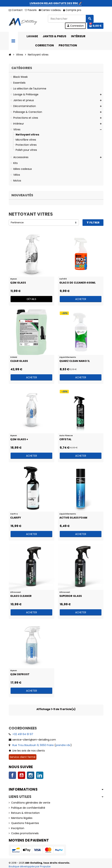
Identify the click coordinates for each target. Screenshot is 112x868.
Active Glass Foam (73, 518)
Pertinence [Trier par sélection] (17, 222)
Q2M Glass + (19, 439)
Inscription (18, 828)
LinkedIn (40, 775)
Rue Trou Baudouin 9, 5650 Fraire (33, 745)
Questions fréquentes (25, 823)
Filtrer (93, 223)
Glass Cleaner (21, 596)
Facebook (12, 775)
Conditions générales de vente (31, 803)
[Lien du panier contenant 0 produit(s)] (95, 26)
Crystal (65, 439)
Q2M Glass (18, 283)
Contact (16, 10)
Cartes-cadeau (50, 10)
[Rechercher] (71, 19)
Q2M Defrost (20, 674)
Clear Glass (19, 361)
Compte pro (72, 10)
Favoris (31, 10)
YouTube (21, 775)
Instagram (31, 775)
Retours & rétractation (25, 813)
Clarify (16, 518)
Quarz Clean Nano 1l (75, 361)
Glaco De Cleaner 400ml (78, 283)
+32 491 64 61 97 (23, 734)
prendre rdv (63, 745)
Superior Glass (71, 596)
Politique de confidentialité (28, 808)
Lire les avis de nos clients (29, 751)
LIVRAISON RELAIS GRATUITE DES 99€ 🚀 (56, 3)
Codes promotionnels (25, 833)
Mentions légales (22, 818)
